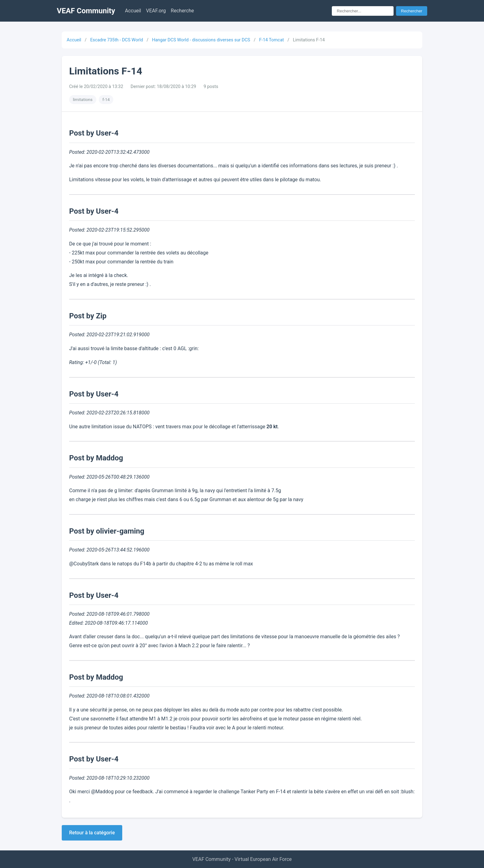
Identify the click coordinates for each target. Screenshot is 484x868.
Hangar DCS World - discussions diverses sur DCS (201, 40)
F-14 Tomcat (271, 40)
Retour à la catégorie (92, 833)
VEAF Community (86, 11)
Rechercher (412, 11)
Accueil (133, 11)
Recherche (182, 11)
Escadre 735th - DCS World (117, 40)
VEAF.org (156, 11)
